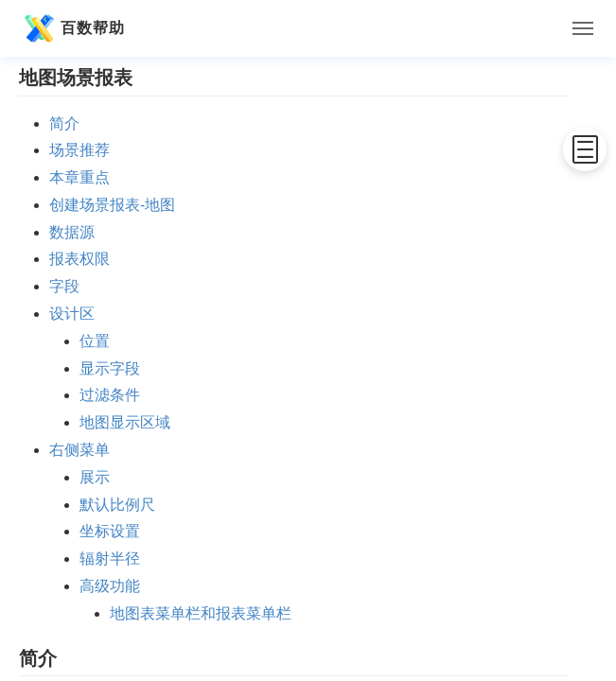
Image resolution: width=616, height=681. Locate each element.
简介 (64, 123)
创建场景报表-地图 (112, 205)
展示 (95, 477)
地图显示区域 (125, 422)
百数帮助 (72, 28)
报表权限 (79, 259)
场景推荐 (79, 150)
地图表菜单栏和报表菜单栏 (201, 613)
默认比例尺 (117, 505)
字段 (64, 286)
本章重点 (79, 177)
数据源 (72, 232)
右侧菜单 (79, 450)
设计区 (72, 314)
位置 (95, 341)
